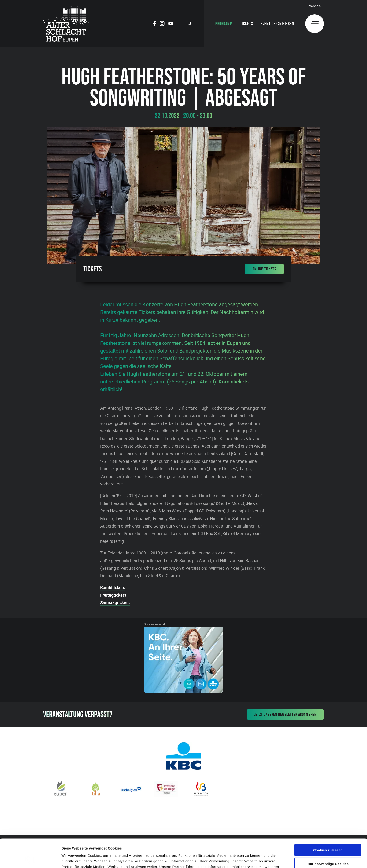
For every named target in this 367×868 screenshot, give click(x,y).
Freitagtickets (113, 595)
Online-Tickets (264, 269)
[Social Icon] (155, 24)
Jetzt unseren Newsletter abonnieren (285, 715)
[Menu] (315, 24)
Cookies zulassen (328, 821)
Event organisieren (277, 24)
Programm (224, 24)
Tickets (247, 24)
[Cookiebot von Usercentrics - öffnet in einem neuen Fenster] (30, 859)
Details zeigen (249, 859)
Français (315, 6)
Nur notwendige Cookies (328, 835)
